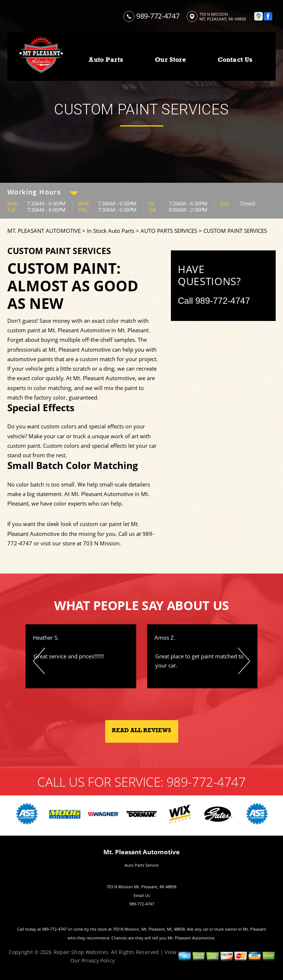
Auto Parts (106, 60)
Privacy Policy (98, 960)
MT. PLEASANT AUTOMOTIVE (44, 231)
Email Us (142, 895)
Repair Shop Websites (81, 952)
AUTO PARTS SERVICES (169, 231)
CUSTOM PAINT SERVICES (235, 231)
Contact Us (235, 60)
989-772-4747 (158, 16)
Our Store (170, 60)
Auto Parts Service (141, 865)
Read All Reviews (141, 730)
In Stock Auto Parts (111, 231)
